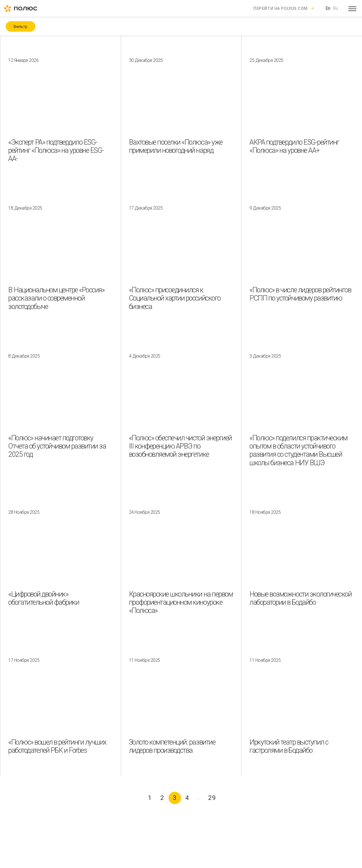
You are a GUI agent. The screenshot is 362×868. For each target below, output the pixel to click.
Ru (335, 8)
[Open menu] (352, 8)
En (328, 8)
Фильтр (20, 27)
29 (212, 798)
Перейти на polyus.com (281, 8)
